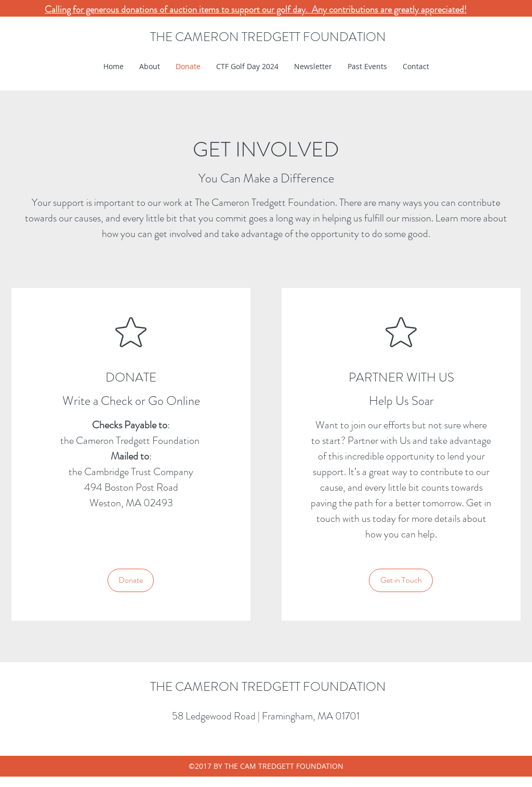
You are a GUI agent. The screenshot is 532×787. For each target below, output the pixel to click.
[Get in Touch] (401, 580)
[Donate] (131, 580)
